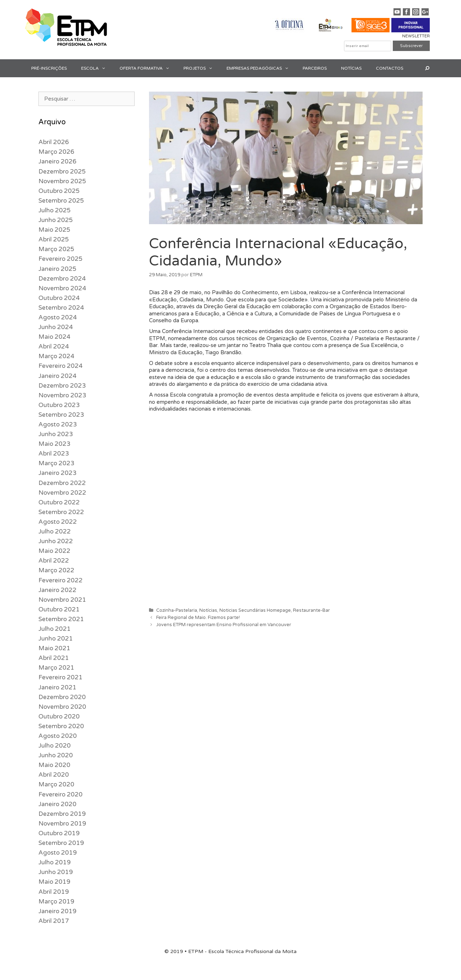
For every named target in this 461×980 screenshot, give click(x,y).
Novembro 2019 (62, 824)
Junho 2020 (56, 755)
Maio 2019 (54, 882)
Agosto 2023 (58, 424)
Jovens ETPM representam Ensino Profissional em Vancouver (224, 625)
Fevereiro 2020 (60, 794)
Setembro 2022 (61, 512)
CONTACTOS (390, 68)
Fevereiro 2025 (60, 259)
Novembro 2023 (62, 395)
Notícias (208, 610)
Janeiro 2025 (57, 269)
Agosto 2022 (58, 522)
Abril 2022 (54, 561)
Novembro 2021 (62, 600)
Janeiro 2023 (57, 473)
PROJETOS (201, 68)
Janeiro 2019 (57, 911)
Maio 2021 (54, 648)
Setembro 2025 (61, 201)
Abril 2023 (54, 454)
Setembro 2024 (61, 308)
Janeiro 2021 (57, 687)
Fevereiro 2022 (60, 580)
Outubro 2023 (59, 405)
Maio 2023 (54, 444)
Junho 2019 (56, 872)
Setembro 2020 (61, 726)
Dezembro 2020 (62, 697)
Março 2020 (56, 784)
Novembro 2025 (62, 181)
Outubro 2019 (59, 833)
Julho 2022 (55, 531)
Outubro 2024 (59, 298)
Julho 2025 (55, 210)
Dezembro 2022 (62, 483)
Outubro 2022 (59, 502)
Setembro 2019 (61, 843)
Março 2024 (56, 356)
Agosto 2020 (58, 736)
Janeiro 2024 (57, 376)
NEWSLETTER (416, 36)
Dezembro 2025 (62, 172)
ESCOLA (97, 68)
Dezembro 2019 (62, 814)
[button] (106, 68)
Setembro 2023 (61, 415)
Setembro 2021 (61, 619)
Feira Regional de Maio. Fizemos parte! (198, 618)
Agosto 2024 (58, 317)
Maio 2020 (54, 765)
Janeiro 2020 (57, 804)
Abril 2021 (54, 658)
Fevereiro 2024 (60, 366)
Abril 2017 (54, 921)
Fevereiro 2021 (60, 677)
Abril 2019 (54, 892)
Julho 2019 (55, 862)
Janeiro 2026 (57, 161)
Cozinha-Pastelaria (177, 610)
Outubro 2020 (59, 716)
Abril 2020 (54, 775)
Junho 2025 (56, 220)
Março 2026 (56, 152)
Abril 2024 (54, 346)
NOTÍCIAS (351, 68)
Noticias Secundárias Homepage (255, 610)
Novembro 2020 (62, 707)
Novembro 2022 (62, 493)
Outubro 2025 (59, 191)
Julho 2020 (55, 746)
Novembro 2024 (62, 288)
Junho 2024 (56, 327)
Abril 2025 (54, 239)
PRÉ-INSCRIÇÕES (49, 68)
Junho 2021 (56, 639)
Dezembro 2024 (62, 279)
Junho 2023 (56, 434)
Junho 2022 (56, 541)
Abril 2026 (54, 142)
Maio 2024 (54, 337)
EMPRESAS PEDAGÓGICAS (261, 68)
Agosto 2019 (58, 853)
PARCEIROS (315, 68)
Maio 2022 (54, 551)
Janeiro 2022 (57, 590)
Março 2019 (56, 902)
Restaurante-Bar (311, 610)
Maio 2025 (54, 230)
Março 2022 (56, 570)
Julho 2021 (55, 629)
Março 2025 (56, 249)
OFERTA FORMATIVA (148, 68)
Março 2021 (56, 668)
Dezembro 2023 (62, 386)
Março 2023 (56, 463)
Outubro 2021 (59, 609)
